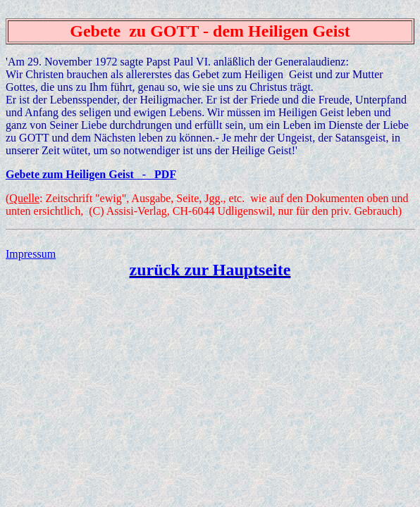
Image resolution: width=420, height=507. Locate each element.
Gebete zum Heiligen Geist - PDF (91, 174)
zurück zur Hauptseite (210, 270)
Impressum (31, 254)
